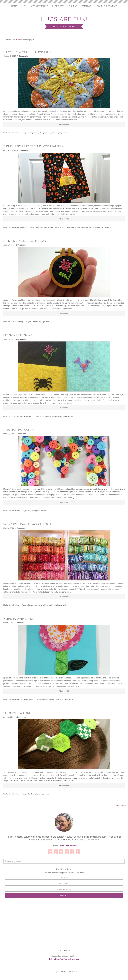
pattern (97, 227)
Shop (24, 6)
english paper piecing (44, 133)
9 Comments (21, 245)
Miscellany (16, 133)
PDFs (103, 227)
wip (54, 605)
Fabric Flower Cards (20, 618)
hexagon (39, 794)
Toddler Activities (27, 700)
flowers (51, 700)
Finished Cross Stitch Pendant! (28, 241)
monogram (36, 511)
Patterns (86, 6)
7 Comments (23, 56)
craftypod (32, 133)
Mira (30, 511)
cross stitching (37, 322)
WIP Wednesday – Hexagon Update (31, 524)
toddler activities (68, 700)
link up (91, 227)
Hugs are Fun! (64, 19)
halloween (84, 227)
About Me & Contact (106, 6)
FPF (65, 227)
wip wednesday (62, 605)
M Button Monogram (21, 430)
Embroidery (58, 6)
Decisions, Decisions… (20, 335)
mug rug (59, 133)
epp (53, 133)
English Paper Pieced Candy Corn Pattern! (37, 146)
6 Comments (23, 150)
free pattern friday (74, 227)
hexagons (32, 605)
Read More (64, 124)
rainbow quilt (47, 605)
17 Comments (22, 339)
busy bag (45, 700)
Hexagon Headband (19, 713)
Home (14, 6)
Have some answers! (69, 845)
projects (65, 133)
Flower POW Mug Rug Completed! (30, 52)
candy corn (39, 227)
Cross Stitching (40, 6)
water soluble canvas (66, 416)
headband (32, 794)
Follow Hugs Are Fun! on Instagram (64, 959)
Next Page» (121, 805)
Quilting (73, 6)
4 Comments (20, 623)
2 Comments (21, 528)
